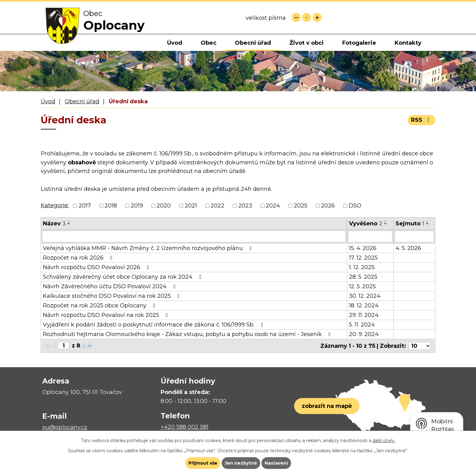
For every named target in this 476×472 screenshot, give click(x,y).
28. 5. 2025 (363, 277)
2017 (85, 206)
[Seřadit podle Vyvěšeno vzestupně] (386, 221)
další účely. (384, 441)
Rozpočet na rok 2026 (79, 258)
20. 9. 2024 (364, 334)
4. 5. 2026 (408, 248)
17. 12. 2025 (363, 258)
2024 (273, 206)
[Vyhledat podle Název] (194, 236)
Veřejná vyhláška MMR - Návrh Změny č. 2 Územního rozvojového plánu (149, 248)
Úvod (175, 43)
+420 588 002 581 (185, 427)
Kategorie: (55, 205)
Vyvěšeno (366, 224)
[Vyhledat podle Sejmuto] (414, 236)
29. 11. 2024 (364, 315)
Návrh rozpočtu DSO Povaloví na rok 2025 (107, 315)
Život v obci (307, 43)
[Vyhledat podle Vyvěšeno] (370, 236)
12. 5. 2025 (362, 286)
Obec (209, 43)
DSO (355, 206)
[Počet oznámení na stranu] (420, 346)
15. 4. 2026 (363, 248)
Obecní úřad (253, 43)
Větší (317, 17)
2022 (217, 206)
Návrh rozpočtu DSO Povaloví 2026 (97, 267)
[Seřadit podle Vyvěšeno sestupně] (386, 224)
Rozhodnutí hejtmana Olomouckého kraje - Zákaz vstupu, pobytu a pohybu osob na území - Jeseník (188, 334)
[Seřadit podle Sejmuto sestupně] (428, 224)
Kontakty (408, 43)
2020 (164, 206)
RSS (422, 120)
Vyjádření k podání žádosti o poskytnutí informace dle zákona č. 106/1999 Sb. (154, 325)
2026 (328, 206)
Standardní (307, 17)
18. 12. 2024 (364, 306)
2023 (245, 206)
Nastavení (276, 463)
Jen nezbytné (241, 463)
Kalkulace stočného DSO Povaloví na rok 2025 (113, 296)
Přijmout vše (203, 463)
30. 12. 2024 (365, 296)
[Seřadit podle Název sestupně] (69, 224)
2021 (191, 206)
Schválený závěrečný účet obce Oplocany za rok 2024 (123, 277)
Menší (296, 17)
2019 (137, 206)
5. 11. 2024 (362, 325)
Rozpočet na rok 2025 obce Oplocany (100, 306)
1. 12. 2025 (362, 267)
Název (54, 224)
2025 (301, 206)
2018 (111, 206)
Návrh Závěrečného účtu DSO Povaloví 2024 (110, 286)
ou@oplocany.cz (65, 427)
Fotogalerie (359, 43)
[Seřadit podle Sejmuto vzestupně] (428, 221)
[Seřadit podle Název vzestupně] (69, 221)
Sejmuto (410, 224)
